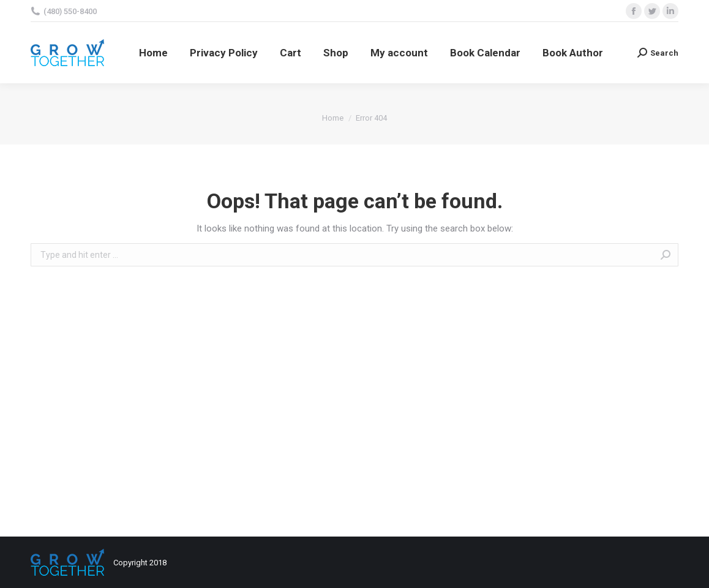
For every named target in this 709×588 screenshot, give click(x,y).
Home (333, 118)
